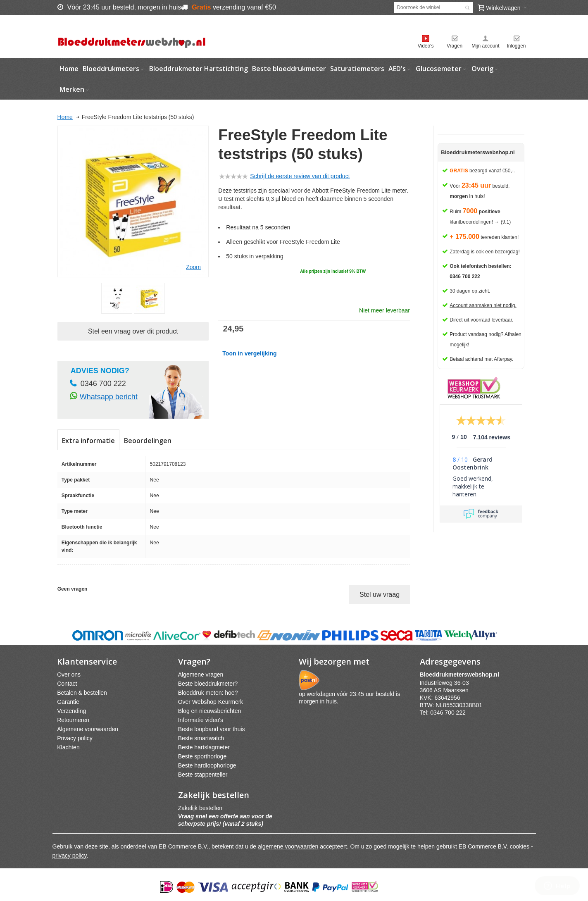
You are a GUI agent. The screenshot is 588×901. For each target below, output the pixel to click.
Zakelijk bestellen (200, 808)
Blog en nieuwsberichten (210, 711)
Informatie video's (201, 720)
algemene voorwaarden (288, 846)
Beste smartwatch (201, 738)
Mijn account (485, 46)
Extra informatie (88, 441)
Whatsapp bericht (109, 397)
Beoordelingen (148, 441)
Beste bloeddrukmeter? (208, 684)
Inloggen (516, 46)
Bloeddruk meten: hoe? (208, 693)
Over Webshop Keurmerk (211, 702)
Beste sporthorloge (202, 756)
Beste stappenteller (203, 775)
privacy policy (70, 856)
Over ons (69, 675)
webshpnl (462, 675)
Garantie (68, 702)
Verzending (71, 711)
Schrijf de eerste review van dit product (300, 176)
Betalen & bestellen (82, 693)
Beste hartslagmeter (204, 747)
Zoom (193, 267)
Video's (426, 46)
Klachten (68, 747)
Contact (67, 684)
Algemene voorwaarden (88, 729)
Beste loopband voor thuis (212, 729)
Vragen (455, 46)
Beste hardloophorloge (207, 765)
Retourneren (73, 720)
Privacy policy (75, 738)
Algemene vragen (201, 675)
